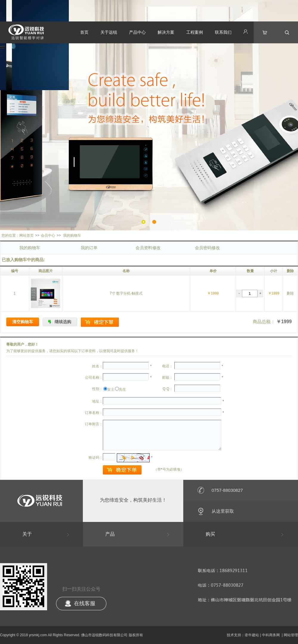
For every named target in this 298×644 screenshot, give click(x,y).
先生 (122, 389)
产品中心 (137, 32)
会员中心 (48, 235)
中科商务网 (271, 635)
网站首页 (27, 235)
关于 (27, 534)
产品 (110, 534)
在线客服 (85, 603)
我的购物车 (30, 248)
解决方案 (166, 32)
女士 (111, 389)
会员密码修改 (207, 248)
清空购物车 (23, 322)
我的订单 (89, 248)
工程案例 (195, 32)
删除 (290, 293)
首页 (84, 32)
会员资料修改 (148, 248)
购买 (210, 534)
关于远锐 (109, 32)
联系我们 (223, 32)
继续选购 (63, 322)
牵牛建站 (252, 635)
